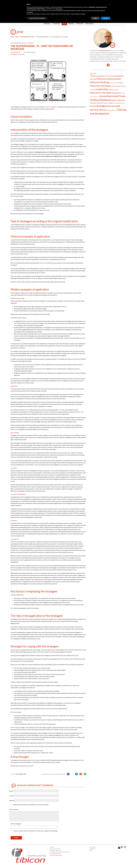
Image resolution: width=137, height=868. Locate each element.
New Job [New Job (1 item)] (123, 93)
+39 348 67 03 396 (58, 855)
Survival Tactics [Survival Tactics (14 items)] (98, 110)
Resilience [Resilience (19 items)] (106, 100)
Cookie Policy (92, 849)
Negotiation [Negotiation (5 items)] (116, 93)
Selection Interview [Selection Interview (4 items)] (97, 103)
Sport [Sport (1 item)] (124, 103)
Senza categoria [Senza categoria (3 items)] (109, 103)
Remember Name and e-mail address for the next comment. (31, 805)
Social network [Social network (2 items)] (118, 103)
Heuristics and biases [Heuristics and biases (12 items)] (100, 86)
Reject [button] (95, 18)
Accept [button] (106, 18)
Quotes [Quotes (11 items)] (103, 96)
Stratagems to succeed (27, 37)
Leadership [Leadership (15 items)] (101, 89)
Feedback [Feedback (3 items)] (120, 83)
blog (17, 37)
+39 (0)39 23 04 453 (56, 854)
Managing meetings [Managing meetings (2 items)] (113, 90)
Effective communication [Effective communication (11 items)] (109, 79)
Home (12, 37)
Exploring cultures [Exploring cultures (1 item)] (113, 83)
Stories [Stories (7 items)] (93, 106)
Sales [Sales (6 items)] (123, 100)
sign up (42, 831)
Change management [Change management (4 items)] (97, 76)
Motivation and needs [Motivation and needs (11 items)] (101, 93)
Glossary (71, 24)
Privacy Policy (92, 847)
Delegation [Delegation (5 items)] (119, 76)
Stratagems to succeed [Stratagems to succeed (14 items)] (108, 106)
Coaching (56, 24)
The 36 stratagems (52, 107)
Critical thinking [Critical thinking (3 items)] (110, 76)
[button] (110, 4)
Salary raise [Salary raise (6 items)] (116, 100)
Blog (64, 24)
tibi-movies (89, 24)
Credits (91, 850)
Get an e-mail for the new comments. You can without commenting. (34, 831)
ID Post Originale (16, 824)
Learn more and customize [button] (37, 18)
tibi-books (80, 24)
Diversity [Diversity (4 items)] (93, 79)
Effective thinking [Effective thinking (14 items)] (99, 82)
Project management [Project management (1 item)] (94, 97)
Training (47, 24)
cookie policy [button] (59, 9)
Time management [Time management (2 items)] (112, 110)
